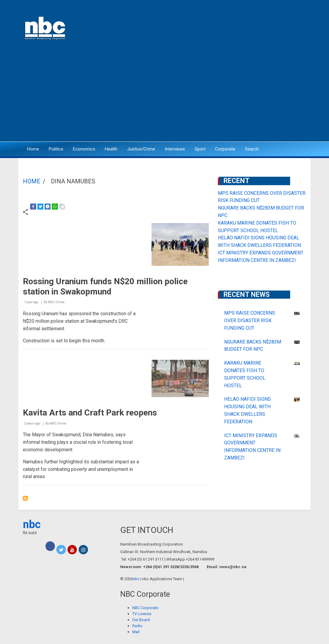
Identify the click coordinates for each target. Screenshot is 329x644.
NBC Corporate (145, 608)
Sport (200, 149)
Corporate (225, 149)
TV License (142, 614)
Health (111, 149)
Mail (136, 632)
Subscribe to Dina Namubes (25, 498)
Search (252, 149)
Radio (137, 626)
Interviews (175, 149)
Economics (84, 149)
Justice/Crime (141, 149)
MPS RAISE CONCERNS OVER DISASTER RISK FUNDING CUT (250, 320)
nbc (32, 524)
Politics (56, 149)
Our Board (141, 620)
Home (33, 149)
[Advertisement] (164, 95)
